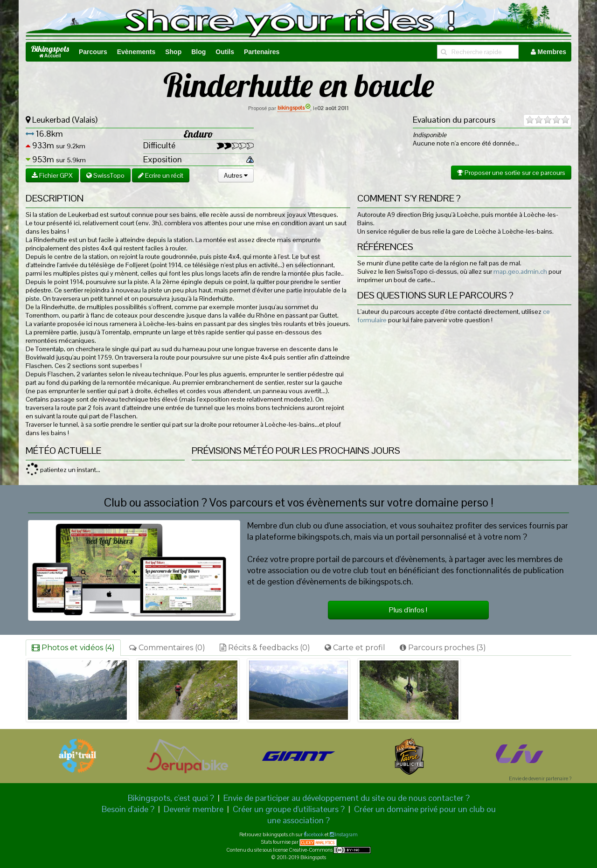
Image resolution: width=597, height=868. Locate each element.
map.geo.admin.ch (520, 271)
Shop (173, 52)
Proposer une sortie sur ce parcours (511, 173)
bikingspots (294, 108)
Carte (355, 648)
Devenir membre (194, 809)
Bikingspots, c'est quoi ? (171, 798)
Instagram (346, 834)
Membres (548, 52)
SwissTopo (105, 175)
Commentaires (167, 648)
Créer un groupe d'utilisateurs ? (289, 809)
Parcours (93, 52)
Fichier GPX (52, 175)
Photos (73, 648)
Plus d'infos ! (408, 610)
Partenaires (262, 52)
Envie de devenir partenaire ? (540, 778)
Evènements (136, 52)
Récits (265, 648)
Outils (225, 52)
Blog (198, 52)
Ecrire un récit (161, 175)
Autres (236, 175)
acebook (315, 834)
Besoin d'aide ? (128, 809)
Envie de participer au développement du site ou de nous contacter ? (347, 798)
